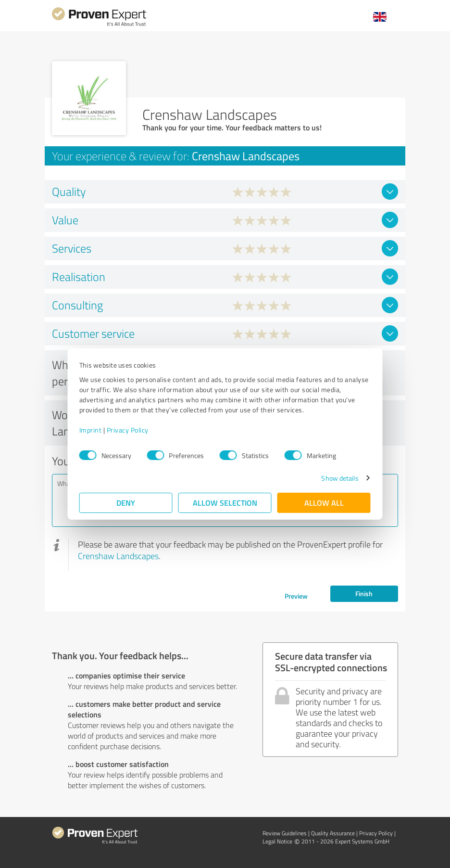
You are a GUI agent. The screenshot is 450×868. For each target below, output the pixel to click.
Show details (340, 478)
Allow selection (225, 503)
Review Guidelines (285, 833)
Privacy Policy (128, 430)
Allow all (324, 503)
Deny (126, 503)
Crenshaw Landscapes (118, 556)
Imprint (91, 430)
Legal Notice (277, 841)
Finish (364, 594)
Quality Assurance (333, 833)
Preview (296, 596)
